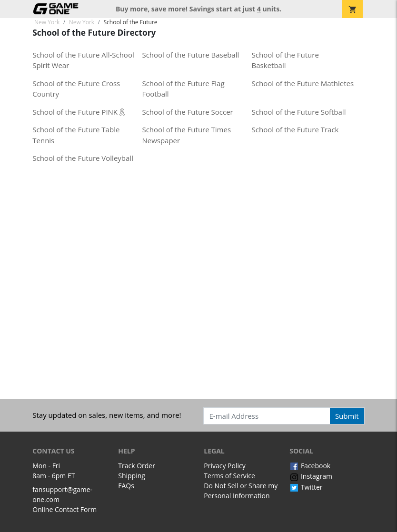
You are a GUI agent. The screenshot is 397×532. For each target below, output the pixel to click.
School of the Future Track (295, 129)
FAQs (126, 486)
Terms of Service (229, 476)
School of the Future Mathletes (303, 83)
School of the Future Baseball (190, 55)
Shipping (132, 476)
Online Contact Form (65, 509)
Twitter (306, 487)
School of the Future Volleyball (83, 158)
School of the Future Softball (299, 112)
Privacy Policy (224, 466)
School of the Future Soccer (187, 112)
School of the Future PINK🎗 (79, 112)
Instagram (311, 476)
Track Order (137, 466)
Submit (347, 416)
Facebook (310, 466)
